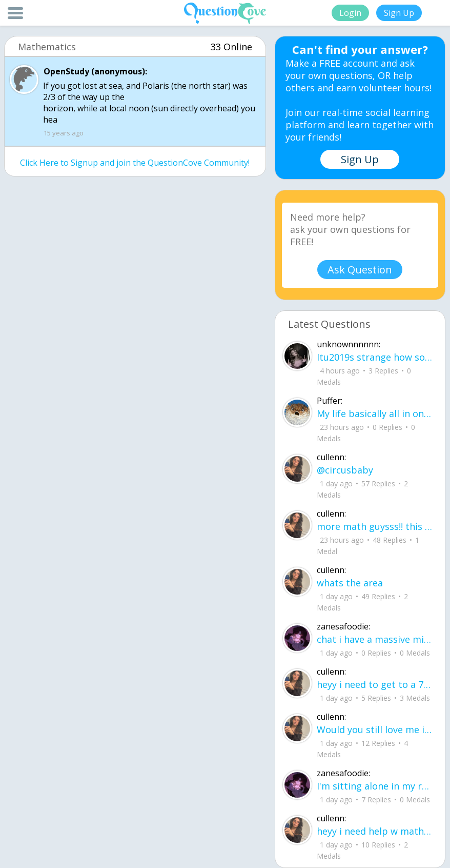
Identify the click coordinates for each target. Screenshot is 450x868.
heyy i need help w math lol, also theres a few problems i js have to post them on (375, 831)
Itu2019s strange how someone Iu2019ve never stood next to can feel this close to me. (375, 357)
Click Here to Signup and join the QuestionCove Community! (135, 163)
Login (350, 13)
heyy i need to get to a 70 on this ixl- (375, 684)
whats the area (350, 583)
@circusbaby (345, 470)
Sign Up (399, 13)
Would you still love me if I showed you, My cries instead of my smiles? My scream (375, 729)
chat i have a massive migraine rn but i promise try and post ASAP (375, 639)
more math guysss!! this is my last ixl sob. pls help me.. (375, 526)
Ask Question (360, 270)
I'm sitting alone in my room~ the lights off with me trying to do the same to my (375, 786)
